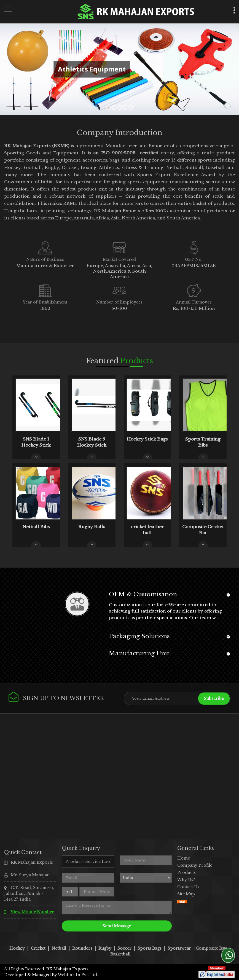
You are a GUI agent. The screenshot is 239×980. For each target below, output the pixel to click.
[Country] (146, 878)
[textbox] (88, 861)
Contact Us (188, 887)
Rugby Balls (92, 527)
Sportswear (179, 948)
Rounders (82, 948)
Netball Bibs (36, 527)
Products (186, 872)
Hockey (17, 948)
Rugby (105, 948)
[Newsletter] (177, 698)
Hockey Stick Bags (147, 439)
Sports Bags (150, 948)
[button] (32, 912)
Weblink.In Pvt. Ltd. (78, 975)
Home (184, 858)
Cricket (38, 948)
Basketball (120, 954)
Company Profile (195, 865)
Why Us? (186, 880)
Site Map (186, 894)
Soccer (124, 948)
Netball (59, 948)
